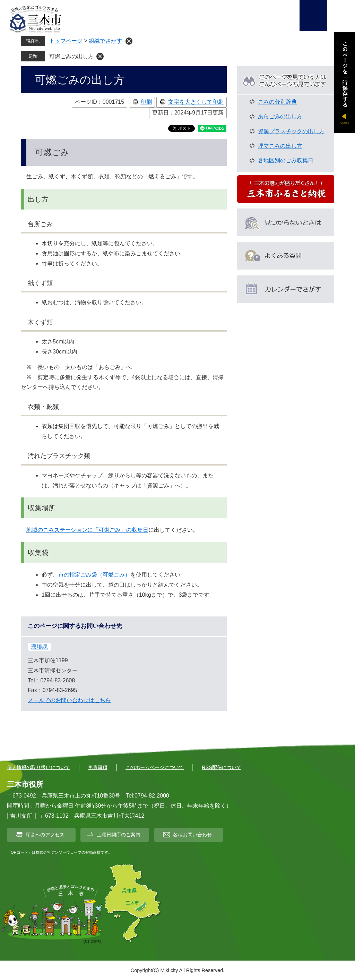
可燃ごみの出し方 (71, 56)
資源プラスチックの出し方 (291, 131)
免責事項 (98, 767)
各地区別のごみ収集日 (286, 160)
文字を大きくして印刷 (196, 102)
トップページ (66, 41)
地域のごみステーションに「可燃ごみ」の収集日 (87, 530)
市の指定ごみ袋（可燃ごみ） (94, 575)
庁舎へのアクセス (45, 835)
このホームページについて (155, 767)
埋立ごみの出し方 (280, 146)
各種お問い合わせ (192, 835)
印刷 (146, 102)
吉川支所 (21, 816)
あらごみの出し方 (280, 116)
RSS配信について (222, 767)
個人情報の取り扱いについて (38, 767)
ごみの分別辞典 (277, 102)
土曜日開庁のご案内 (119, 835)
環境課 (40, 647)
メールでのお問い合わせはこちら (69, 700)
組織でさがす (105, 41)
